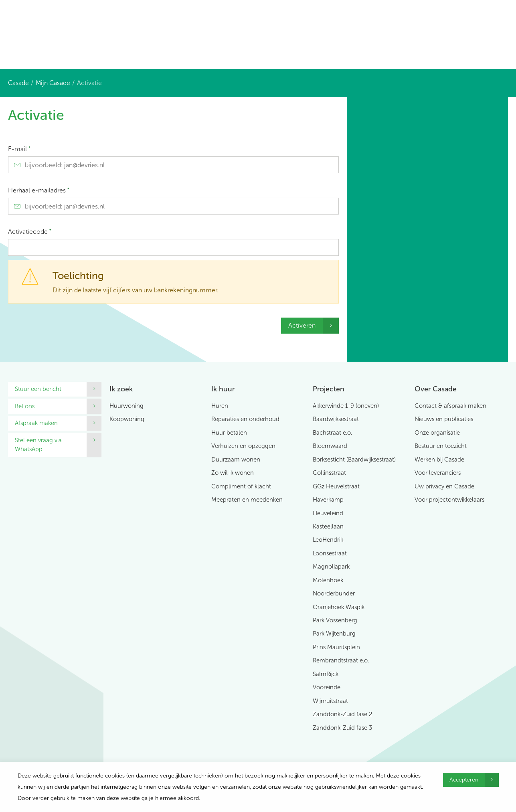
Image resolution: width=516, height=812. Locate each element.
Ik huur (223, 389)
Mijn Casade (53, 83)
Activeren (302, 325)
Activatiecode (30, 232)
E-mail (19, 149)
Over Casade (436, 389)
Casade (18, 83)
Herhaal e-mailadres (39, 190)
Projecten (329, 389)
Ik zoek (121, 389)
